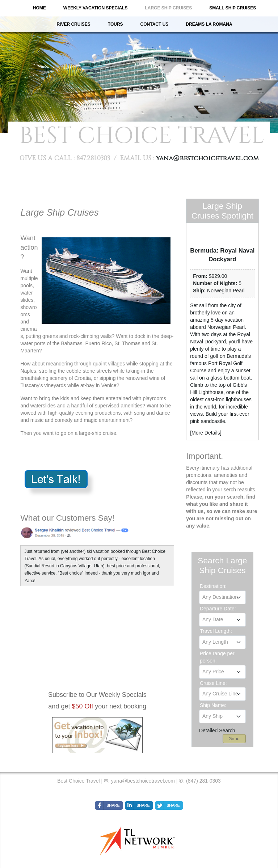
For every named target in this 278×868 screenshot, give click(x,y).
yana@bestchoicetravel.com (207, 158)
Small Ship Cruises (233, 8)
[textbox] (222, 597)
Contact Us (155, 24)
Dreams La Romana (209, 24)
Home (39, 8)
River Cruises (73, 24)
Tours (115, 24)
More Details (206, 433)
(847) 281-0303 (203, 781)
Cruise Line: (213, 683)
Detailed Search (217, 731)
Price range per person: (217, 657)
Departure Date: (218, 609)
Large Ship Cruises (168, 8)
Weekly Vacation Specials (96, 8)
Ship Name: (213, 705)
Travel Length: (216, 631)
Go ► (234, 739)
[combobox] (222, 597)
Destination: (213, 586)
